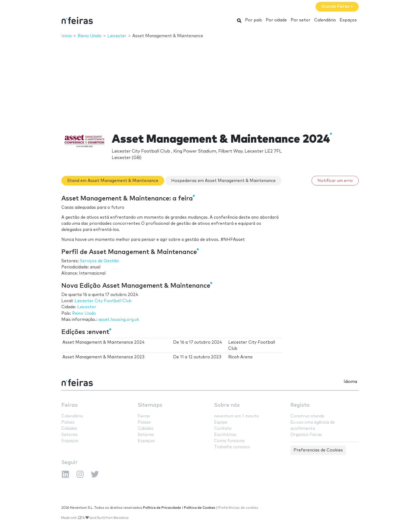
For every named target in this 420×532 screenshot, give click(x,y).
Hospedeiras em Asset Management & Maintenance (223, 181)
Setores (70, 435)
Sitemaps (150, 405)
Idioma (350, 382)
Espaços (348, 20)
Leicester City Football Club (103, 301)
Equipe (221, 422)
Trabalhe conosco (232, 447)
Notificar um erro (335, 181)
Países (68, 422)
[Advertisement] (210, 82)
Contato (223, 429)
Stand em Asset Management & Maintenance (113, 181)
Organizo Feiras (306, 435)
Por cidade (276, 20)
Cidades (69, 429)
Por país (254, 20)
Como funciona (229, 441)
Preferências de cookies (238, 508)
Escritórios (225, 435)
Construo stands (307, 416)
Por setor (301, 20)
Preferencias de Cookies (318, 450)
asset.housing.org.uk (119, 320)
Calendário (325, 20)
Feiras (70, 405)
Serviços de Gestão (99, 261)
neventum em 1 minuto (237, 416)
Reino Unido (84, 313)
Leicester (87, 307)
